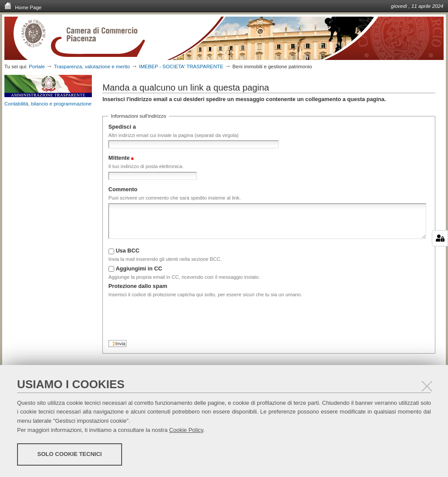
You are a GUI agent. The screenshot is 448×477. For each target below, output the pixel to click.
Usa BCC (127, 251)
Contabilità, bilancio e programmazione (48, 104)
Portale (37, 67)
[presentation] (175, 317)
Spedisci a (122, 127)
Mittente (119, 158)
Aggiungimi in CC (139, 269)
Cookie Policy (186, 430)
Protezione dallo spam (138, 286)
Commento (123, 189)
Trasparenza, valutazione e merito (92, 67)
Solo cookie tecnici (69, 454)
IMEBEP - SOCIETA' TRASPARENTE (181, 67)
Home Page (23, 7)
